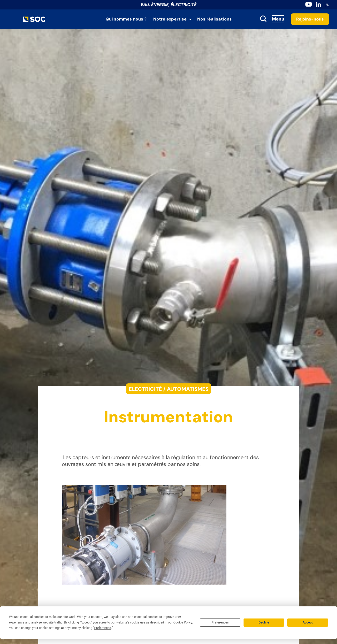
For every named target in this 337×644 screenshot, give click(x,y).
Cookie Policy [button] (183, 622)
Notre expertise (170, 19)
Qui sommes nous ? (126, 19)
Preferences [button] (103, 628)
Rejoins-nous (310, 19)
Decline (264, 622)
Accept (308, 622)
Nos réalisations (214, 19)
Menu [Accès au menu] (278, 19)
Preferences (220, 622)
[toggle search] (263, 19)
